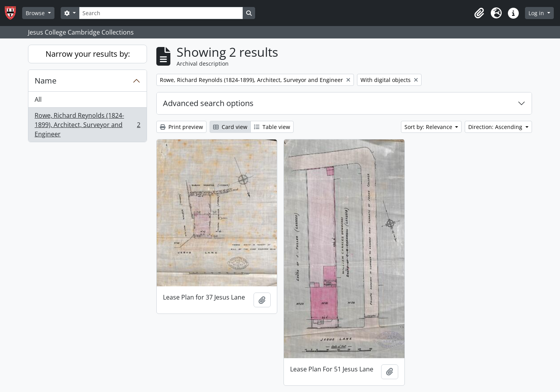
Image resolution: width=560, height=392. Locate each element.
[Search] (161, 13)
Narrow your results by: (88, 54)
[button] (479, 13)
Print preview (181, 127)
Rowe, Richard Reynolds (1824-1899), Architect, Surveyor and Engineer (87, 125)
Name (45, 81)
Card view (230, 127)
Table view (272, 127)
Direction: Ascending (496, 127)
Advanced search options (208, 103)
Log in (537, 13)
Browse (36, 13)
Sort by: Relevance (429, 127)
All (38, 99)
